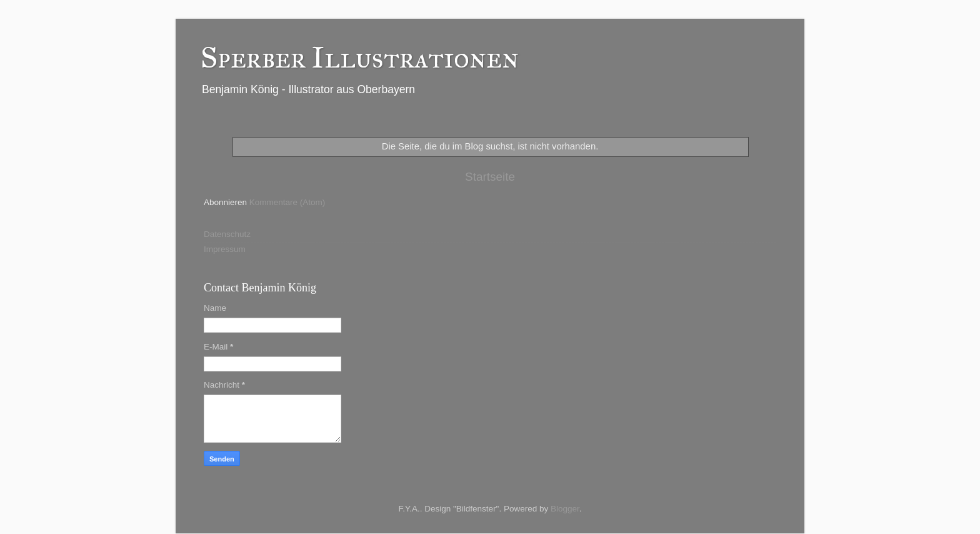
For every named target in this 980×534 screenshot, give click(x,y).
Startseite (490, 177)
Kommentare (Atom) (287, 202)
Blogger (565, 509)
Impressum (225, 249)
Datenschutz (227, 234)
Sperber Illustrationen (360, 57)
